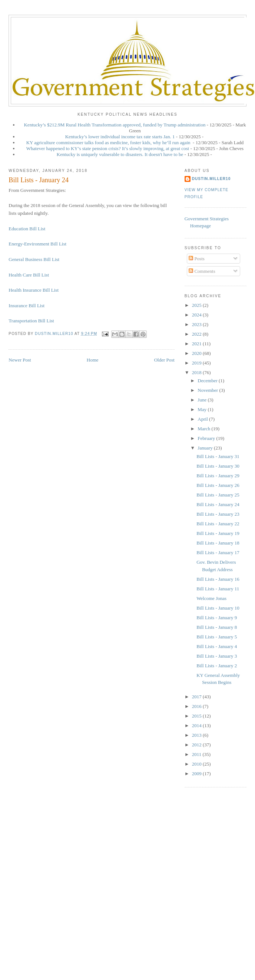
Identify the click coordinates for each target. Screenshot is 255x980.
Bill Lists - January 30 (218, 466)
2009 (197, 774)
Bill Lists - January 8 (217, 627)
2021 (197, 344)
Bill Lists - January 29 (218, 476)
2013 (197, 735)
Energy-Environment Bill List (37, 244)
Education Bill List (27, 229)
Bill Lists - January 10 (218, 608)
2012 (197, 745)
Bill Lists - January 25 (218, 495)
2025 (197, 305)
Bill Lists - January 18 (218, 543)
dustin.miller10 (211, 179)
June (203, 400)
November (208, 390)
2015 (197, 716)
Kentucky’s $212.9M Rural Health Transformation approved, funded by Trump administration (115, 125)
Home (93, 360)
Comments (202, 271)
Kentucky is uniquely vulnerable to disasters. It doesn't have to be (120, 154)
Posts (197, 259)
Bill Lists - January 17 (218, 552)
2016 (197, 706)
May (203, 409)
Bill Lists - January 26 (218, 485)
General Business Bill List (34, 259)
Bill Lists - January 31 (218, 456)
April (203, 419)
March (204, 429)
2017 (197, 697)
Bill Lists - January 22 (218, 524)
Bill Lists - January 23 (218, 514)
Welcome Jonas (211, 598)
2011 (197, 754)
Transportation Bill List (31, 321)
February (207, 438)
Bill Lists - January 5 (217, 637)
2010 (197, 764)
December (208, 381)
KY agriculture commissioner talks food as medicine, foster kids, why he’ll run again (109, 143)
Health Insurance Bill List (34, 290)
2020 (197, 353)
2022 (197, 334)
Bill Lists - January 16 (218, 579)
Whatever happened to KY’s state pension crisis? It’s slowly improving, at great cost (108, 148)
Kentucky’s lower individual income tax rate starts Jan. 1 (120, 137)
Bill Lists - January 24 (218, 504)
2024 (197, 315)
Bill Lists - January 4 (217, 646)
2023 (197, 324)
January (206, 448)
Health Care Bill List (29, 275)
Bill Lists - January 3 (217, 656)
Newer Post (20, 360)
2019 (197, 363)
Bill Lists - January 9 (217, 618)
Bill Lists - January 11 (218, 589)
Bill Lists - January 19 (218, 533)
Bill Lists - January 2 (217, 666)
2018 (197, 372)
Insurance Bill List (27, 306)
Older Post (164, 360)
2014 (197, 725)
